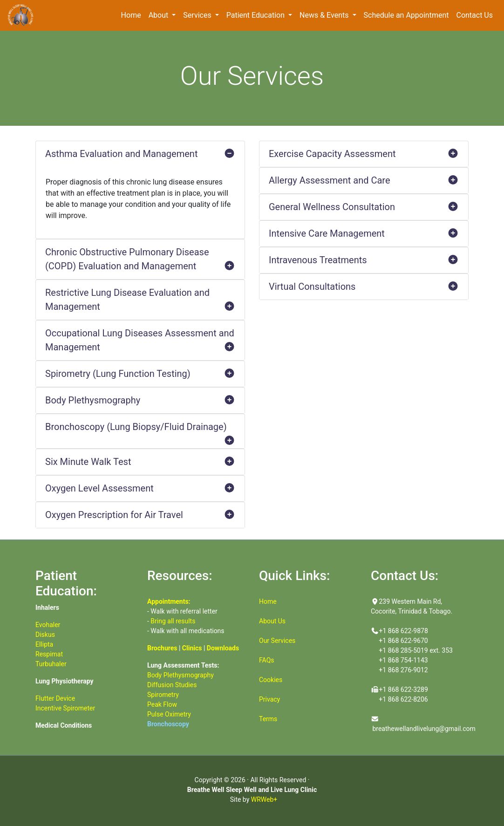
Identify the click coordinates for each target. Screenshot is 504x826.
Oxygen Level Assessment (140, 488)
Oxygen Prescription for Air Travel (140, 515)
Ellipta (44, 644)
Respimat (49, 654)
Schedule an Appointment (408, 14)
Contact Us (474, 15)
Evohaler (48, 625)
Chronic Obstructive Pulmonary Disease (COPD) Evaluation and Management (140, 260)
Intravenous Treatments (364, 260)
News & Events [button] (325, 15)
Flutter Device (55, 698)
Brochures (162, 648)
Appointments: (169, 601)
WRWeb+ (264, 799)
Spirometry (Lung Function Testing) (140, 374)
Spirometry (163, 695)
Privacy (269, 699)
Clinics (192, 648)
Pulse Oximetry (169, 714)
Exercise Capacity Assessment (364, 154)
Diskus (45, 635)
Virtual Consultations (364, 287)
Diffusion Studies (172, 685)
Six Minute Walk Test (140, 462)
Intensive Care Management (364, 233)
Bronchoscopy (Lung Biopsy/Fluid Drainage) (140, 430)
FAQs (267, 660)
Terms (268, 719)
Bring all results (173, 621)
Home (133, 14)
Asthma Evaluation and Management (140, 154)
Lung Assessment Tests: (183, 665)
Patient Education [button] (256, 15)
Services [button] (198, 15)
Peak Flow (162, 704)
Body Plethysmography (140, 400)
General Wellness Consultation (364, 207)
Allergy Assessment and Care (364, 180)
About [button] (160, 15)
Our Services (277, 641)
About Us (272, 621)
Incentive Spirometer (65, 708)
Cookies (271, 680)
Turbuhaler (51, 664)
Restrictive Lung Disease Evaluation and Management (140, 300)
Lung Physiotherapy (65, 681)
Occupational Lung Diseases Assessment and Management (140, 341)
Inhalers (47, 608)
